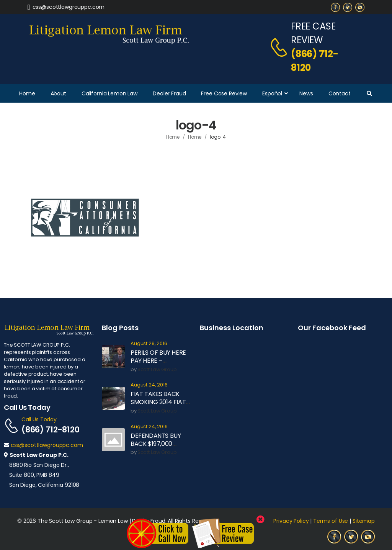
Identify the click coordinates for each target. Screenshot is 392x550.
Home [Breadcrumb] (173, 137)
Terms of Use (331, 521)
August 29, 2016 (149, 344)
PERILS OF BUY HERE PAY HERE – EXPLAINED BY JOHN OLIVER (159, 364)
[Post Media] (113, 357)
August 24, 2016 (149, 385)
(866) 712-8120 (315, 61)
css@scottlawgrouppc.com (47, 445)
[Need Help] (66, 7)
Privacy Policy (291, 521)
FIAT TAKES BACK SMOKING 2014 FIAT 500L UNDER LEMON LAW (158, 406)
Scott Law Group (157, 370)
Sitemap (364, 521)
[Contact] (280, 47)
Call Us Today (39, 419)
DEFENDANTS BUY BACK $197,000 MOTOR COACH (156, 444)
